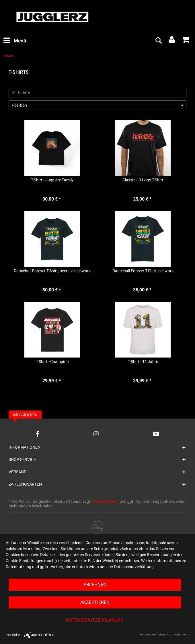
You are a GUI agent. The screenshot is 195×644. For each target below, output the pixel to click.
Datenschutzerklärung (95, 620)
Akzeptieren (95, 602)
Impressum (148, 635)
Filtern (21, 92)
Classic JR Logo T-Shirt (143, 180)
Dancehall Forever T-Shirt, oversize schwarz (52, 271)
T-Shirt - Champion (52, 362)
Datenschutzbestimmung (173, 635)
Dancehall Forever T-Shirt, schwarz (143, 271)
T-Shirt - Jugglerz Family (52, 180)
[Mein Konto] (172, 41)
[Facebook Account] (37, 434)
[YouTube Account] (156, 434)
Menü (15, 40)
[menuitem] (15, 41)
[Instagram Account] (96, 434)
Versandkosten (105, 501)
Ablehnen (95, 585)
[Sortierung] (97, 105)
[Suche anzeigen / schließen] (158, 41)
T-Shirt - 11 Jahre (143, 362)
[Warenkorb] (186, 41)
